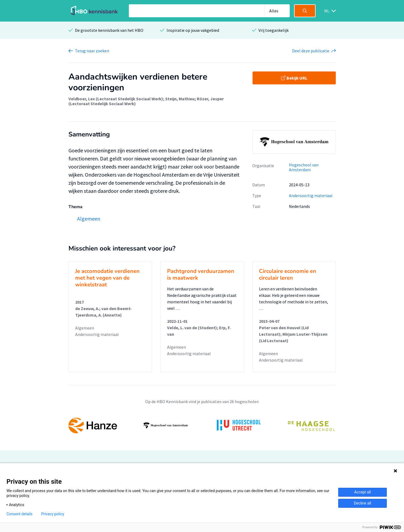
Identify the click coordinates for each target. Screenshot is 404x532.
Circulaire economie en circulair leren (288, 274)
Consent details (20, 514)
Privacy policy (53, 514)
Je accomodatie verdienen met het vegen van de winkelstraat (107, 278)
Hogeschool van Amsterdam (304, 167)
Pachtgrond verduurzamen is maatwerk (201, 274)
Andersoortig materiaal (311, 195)
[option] (202, 425)
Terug (92, 51)
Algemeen (85, 328)
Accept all (362, 492)
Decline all (362, 503)
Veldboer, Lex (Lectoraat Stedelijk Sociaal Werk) (116, 99)
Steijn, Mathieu (180, 99)
